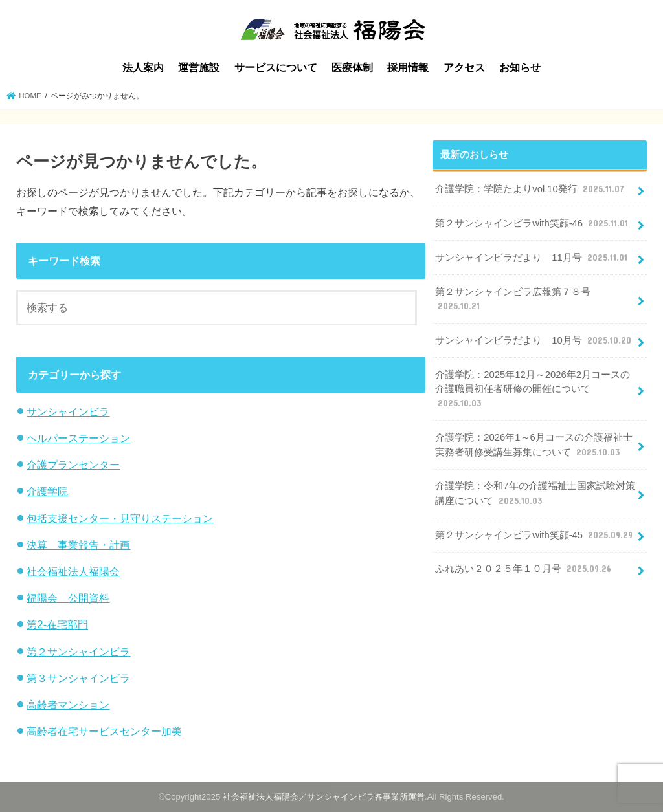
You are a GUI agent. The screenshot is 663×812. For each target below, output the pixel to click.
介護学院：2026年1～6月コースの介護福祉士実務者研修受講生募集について (534, 445)
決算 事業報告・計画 (78, 545)
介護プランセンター (73, 465)
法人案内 (143, 68)
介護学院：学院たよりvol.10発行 (531, 189)
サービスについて (276, 68)
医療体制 (352, 68)
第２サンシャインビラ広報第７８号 (513, 300)
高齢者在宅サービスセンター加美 (104, 731)
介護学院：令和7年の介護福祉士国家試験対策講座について (535, 494)
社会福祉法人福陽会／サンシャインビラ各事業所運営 (324, 797)
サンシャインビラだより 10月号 (534, 340)
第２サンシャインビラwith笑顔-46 (533, 223)
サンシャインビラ (68, 411)
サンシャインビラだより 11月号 (533, 258)
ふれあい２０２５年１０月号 (524, 569)
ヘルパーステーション (78, 438)
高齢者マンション (68, 705)
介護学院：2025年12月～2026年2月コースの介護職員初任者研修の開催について (533, 390)
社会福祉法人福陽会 (73, 571)
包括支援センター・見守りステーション (120, 518)
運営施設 (199, 68)
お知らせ (520, 68)
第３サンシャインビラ (78, 678)
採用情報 (408, 68)
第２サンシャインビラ (78, 652)
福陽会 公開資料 (68, 598)
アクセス (464, 68)
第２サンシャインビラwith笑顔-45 (535, 535)
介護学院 (47, 491)
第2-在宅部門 (57, 624)
